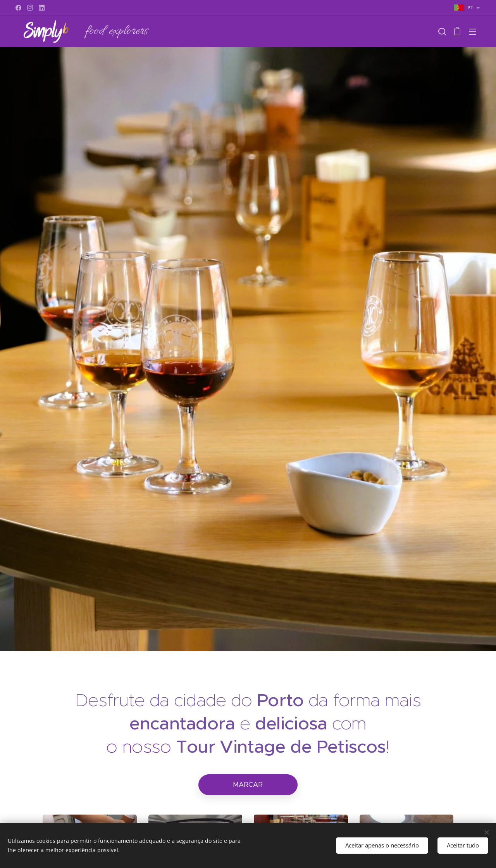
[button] (442, 31)
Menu (472, 32)
